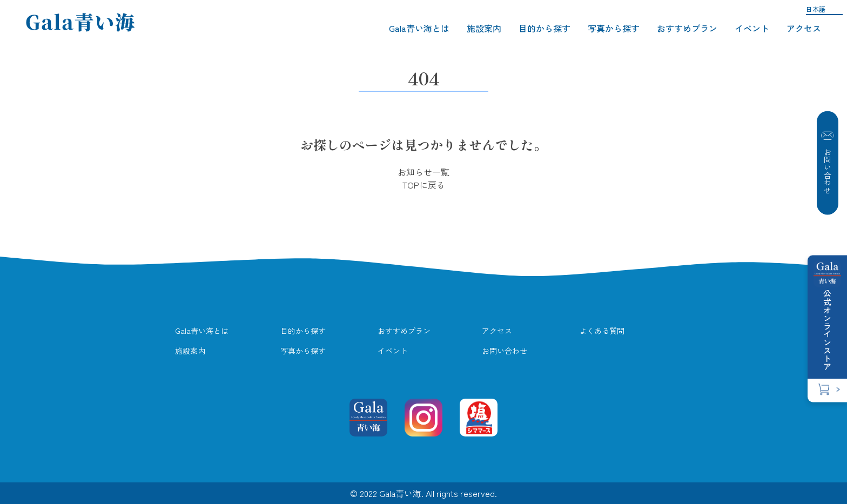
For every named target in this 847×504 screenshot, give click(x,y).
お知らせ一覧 (423, 172)
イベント (752, 28)
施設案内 (484, 28)
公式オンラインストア (828, 327)
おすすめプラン (687, 28)
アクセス (804, 28)
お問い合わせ (828, 163)
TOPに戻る (424, 185)
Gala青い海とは (419, 28)
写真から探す (614, 28)
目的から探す (544, 28)
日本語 (816, 9)
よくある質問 (602, 331)
